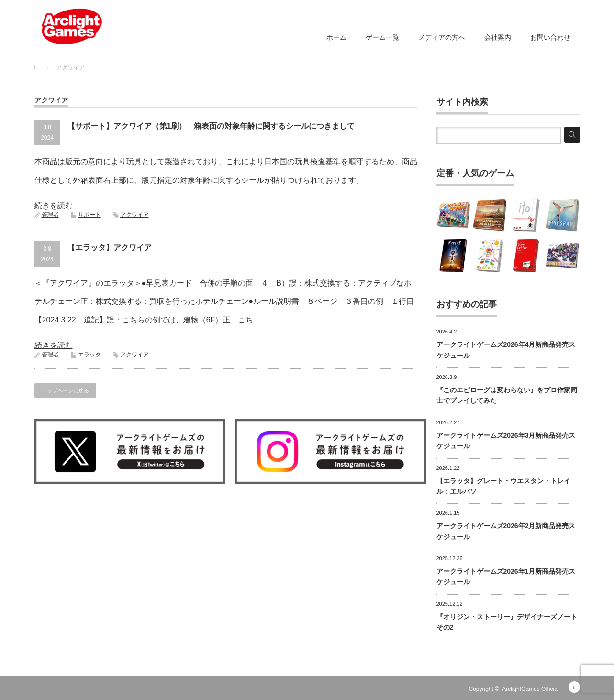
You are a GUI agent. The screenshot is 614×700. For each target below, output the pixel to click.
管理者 (50, 215)
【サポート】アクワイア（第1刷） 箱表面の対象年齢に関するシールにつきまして (211, 126)
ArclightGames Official (530, 689)
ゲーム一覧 (382, 37)
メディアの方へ (442, 37)
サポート (89, 215)
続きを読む (54, 206)
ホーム (336, 37)
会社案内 (498, 37)
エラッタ (89, 355)
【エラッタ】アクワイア (110, 248)
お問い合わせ (550, 37)
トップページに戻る (65, 390)
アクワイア (134, 215)
